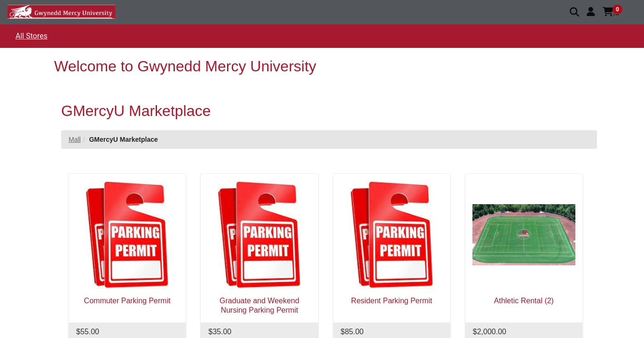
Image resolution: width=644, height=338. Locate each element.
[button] (591, 12)
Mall (75, 139)
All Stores (31, 36)
